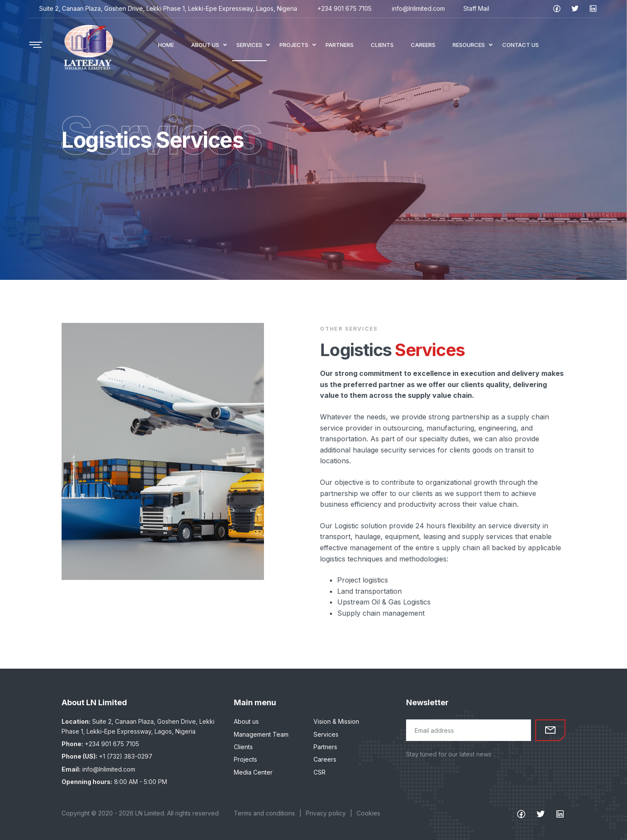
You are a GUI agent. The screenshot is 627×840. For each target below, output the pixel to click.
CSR (320, 772)
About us (246, 721)
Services (326, 734)
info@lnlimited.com (418, 8)
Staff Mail (476, 8)
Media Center (253, 772)
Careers (325, 759)
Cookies (368, 813)
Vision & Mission (336, 721)
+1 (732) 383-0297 (126, 756)
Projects (245, 759)
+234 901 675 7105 (345, 8)
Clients (243, 747)
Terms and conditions (264, 813)
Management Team (261, 734)
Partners (325, 747)
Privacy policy (326, 813)
